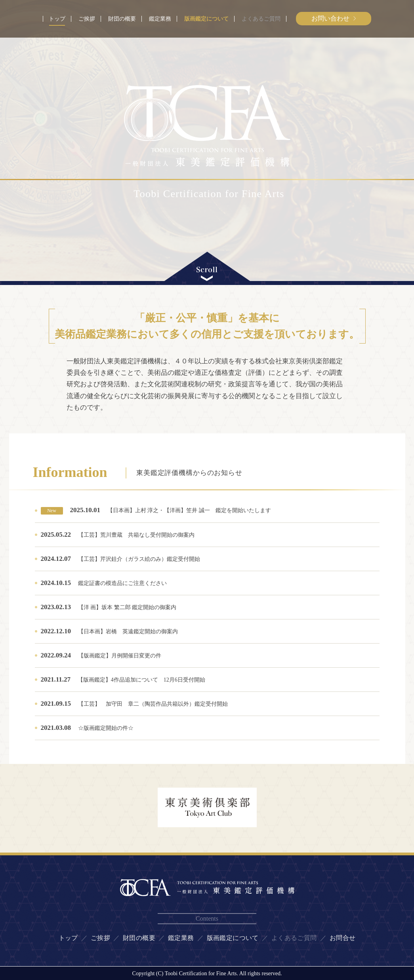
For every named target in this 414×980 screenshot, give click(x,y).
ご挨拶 (87, 19)
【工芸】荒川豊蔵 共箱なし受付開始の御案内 (136, 535)
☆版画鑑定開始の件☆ (106, 728)
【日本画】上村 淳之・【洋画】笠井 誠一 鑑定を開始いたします (189, 510)
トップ (57, 19)
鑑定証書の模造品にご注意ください (122, 583)
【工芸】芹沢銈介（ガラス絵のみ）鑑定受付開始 (139, 559)
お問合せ (343, 938)
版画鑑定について (206, 19)
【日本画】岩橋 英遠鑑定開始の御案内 (128, 631)
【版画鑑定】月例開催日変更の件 (120, 656)
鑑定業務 (160, 19)
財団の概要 (122, 19)
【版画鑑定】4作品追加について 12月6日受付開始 (141, 680)
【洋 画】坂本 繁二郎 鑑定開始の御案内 (127, 607)
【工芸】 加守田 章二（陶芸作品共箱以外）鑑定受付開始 (165, 704)
